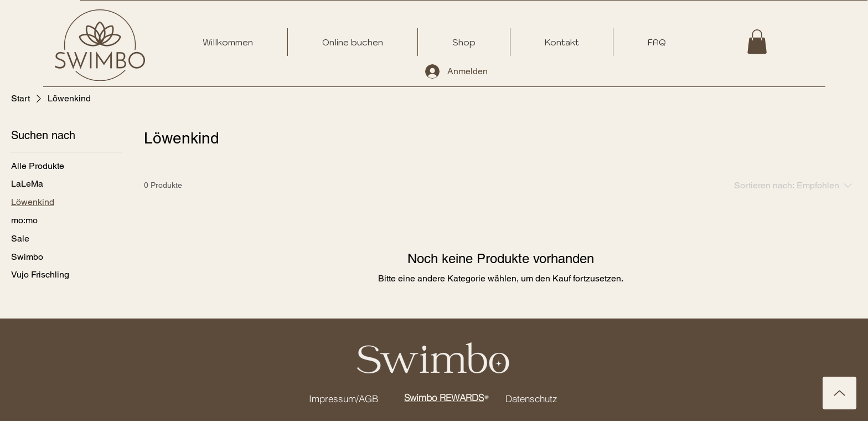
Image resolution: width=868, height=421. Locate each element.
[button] (757, 42)
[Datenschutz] (531, 398)
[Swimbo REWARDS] (447, 397)
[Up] (839, 393)
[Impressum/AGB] (343, 398)
